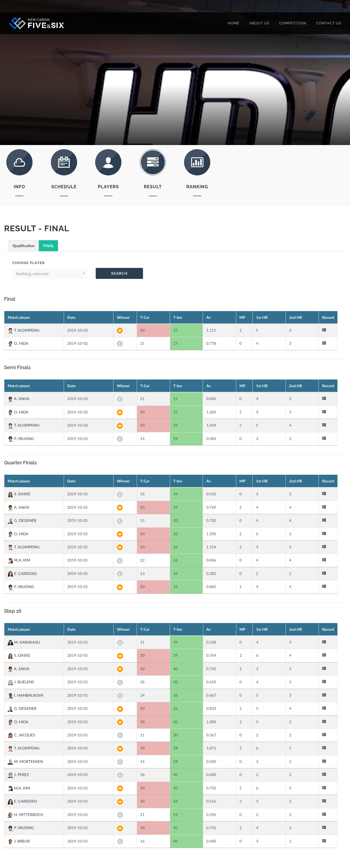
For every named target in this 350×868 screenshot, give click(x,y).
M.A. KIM (19, 560)
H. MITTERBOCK (25, 815)
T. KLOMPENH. (24, 330)
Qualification (24, 246)
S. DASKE (19, 494)
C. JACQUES (21, 735)
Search (119, 273)
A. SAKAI (18, 399)
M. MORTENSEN (25, 761)
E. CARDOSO (22, 573)
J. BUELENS (21, 682)
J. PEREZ (18, 775)
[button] (50, 274)
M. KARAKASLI (24, 642)
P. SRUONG (21, 439)
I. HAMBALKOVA (26, 695)
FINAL (48, 246)
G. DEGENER (22, 520)
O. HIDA (18, 343)
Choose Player (29, 263)
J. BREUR (19, 841)
